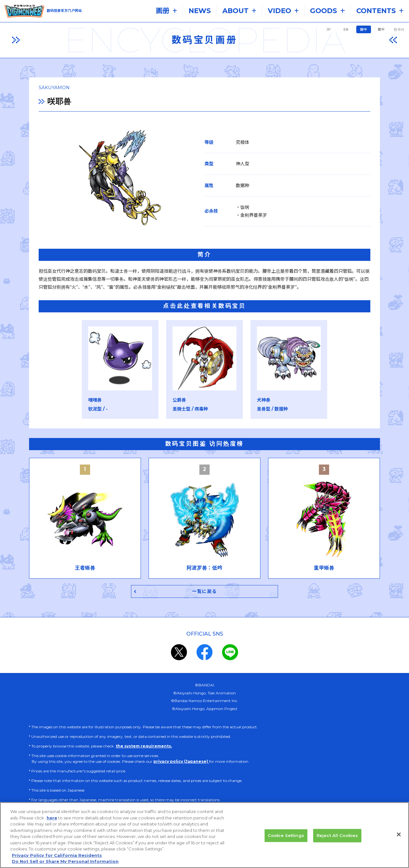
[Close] (399, 842)
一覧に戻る (205, 592)
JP (328, 30)
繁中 (381, 30)
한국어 (399, 30)
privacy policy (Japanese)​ (181, 762)
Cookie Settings (286, 843)
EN (346, 30)
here (52, 825)
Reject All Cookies (337, 843)
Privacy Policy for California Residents (57, 863)
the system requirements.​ (144, 747)
